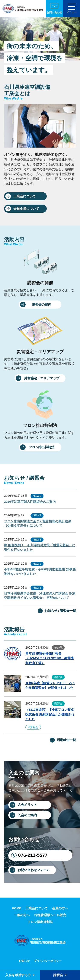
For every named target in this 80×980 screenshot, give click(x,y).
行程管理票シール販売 (50, 915)
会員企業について (26, 209)
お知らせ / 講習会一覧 (60, 611)
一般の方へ (22, 915)
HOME (17, 908)
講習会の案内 (42, 305)
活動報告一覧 (66, 740)
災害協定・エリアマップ (41, 378)
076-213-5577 (33, 855)
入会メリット (27, 805)
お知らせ (24, 961)
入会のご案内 (27, 815)
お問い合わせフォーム (34, 870)
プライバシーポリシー (48, 961)
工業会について (25, 196)
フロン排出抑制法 (42, 447)
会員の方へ (60, 908)
